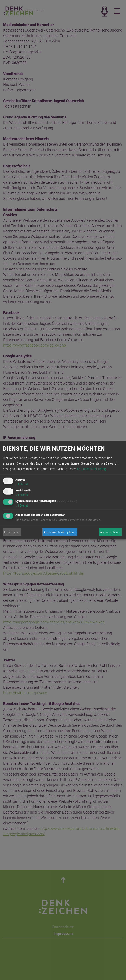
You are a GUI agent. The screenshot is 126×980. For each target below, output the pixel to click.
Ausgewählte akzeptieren (60, 532)
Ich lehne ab (12, 532)
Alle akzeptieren (110, 532)
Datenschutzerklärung (92, 469)
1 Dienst (22, 484)
